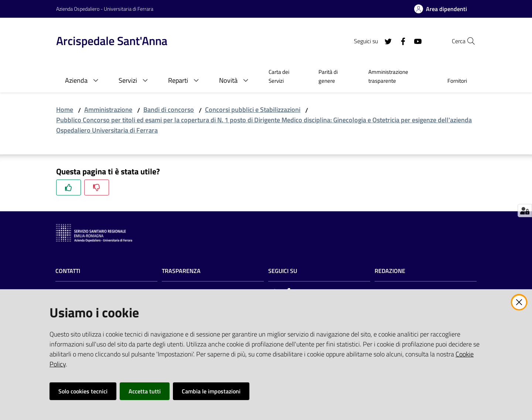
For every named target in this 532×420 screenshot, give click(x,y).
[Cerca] (467, 41)
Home (65, 110)
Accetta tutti (145, 391)
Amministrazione (108, 110)
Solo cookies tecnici (83, 391)
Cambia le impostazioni (211, 391)
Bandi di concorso (169, 110)
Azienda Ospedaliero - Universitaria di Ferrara (105, 9)
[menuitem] (285, 77)
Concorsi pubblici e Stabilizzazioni (253, 110)
